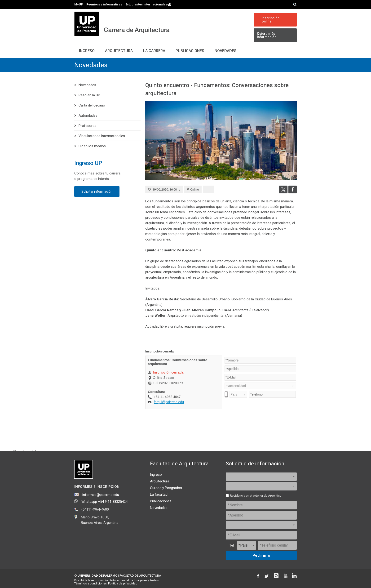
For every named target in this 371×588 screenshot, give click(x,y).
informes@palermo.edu (101, 495)
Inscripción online (271, 20)
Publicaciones (190, 51)
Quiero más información (267, 35)
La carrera (154, 51)
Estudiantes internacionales (148, 4)
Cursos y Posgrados (166, 488)
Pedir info (261, 555)
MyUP (79, 4)
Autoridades (88, 116)
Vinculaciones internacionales (102, 136)
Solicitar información (97, 192)
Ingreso (87, 51)
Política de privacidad (123, 583)
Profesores (87, 126)
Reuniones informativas (104, 4)
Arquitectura (119, 51)
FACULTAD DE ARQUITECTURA (140, 576)
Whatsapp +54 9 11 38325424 (104, 502)
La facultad (159, 494)
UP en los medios (92, 146)
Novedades (225, 51)
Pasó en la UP (89, 95)
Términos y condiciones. (91, 583)
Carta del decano (92, 105)
